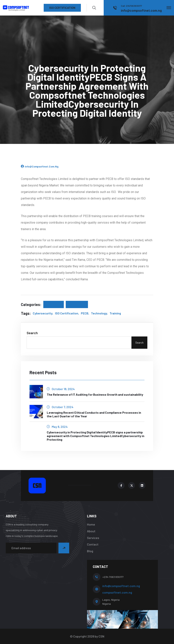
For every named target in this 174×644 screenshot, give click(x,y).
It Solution (54, 304)
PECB (85, 313)
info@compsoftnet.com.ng (42, 166)
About (91, 531)
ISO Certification (67, 313)
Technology (77, 304)
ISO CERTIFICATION (62, 8)
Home (91, 524)
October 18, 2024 (61, 389)
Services (93, 538)
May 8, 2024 (57, 427)
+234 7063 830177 (113, 577)
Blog (90, 551)
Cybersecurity (43, 313)
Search (32, 333)
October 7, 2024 (60, 407)
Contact (93, 544)
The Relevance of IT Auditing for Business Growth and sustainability (95, 394)
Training (115, 313)
